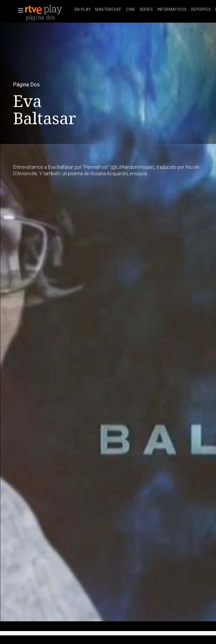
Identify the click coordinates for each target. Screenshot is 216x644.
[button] (19, 10)
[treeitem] (83, 10)
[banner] (49, 10)
